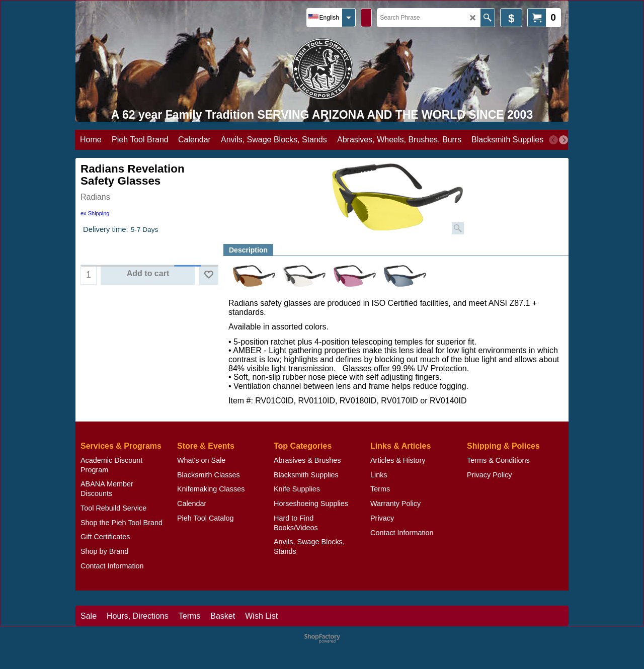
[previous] (553, 140)
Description (248, 250)
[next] (563, 140)
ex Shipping (95, 213)
